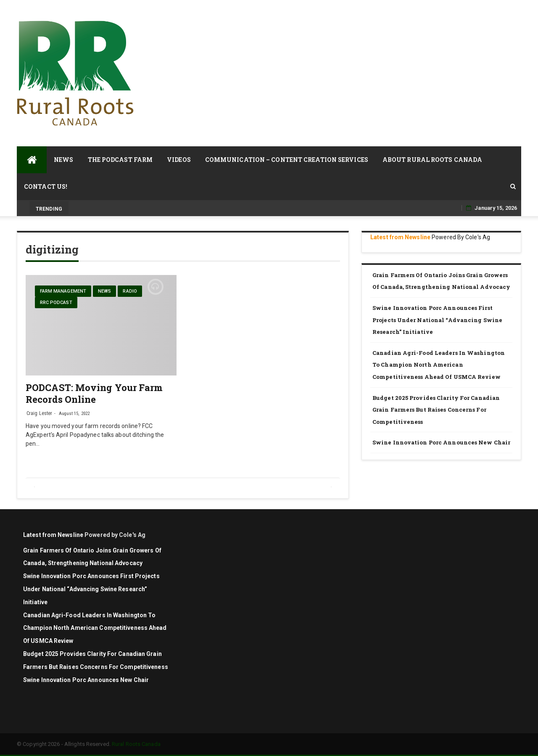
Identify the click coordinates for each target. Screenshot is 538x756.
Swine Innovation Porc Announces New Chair (441, 442)
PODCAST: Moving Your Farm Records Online (94, 393)
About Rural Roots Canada (432, 160)
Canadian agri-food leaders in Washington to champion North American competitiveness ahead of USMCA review (439, 365)
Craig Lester (39, 413)
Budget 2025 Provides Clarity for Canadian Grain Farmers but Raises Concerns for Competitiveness (436, 410)
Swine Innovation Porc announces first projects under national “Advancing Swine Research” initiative (437, 320)
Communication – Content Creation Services (287, 160)
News (63, 160)
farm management (63, 291)
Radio (130, 291)
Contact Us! (46, 186)
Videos (179, 160)
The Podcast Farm (120, 160)
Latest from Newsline (400, 237)
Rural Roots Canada (136, 744)
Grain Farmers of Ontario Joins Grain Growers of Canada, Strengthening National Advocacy (442, 281)
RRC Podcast (56, 303)
